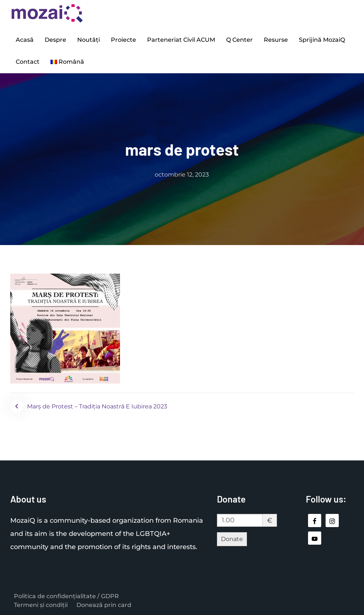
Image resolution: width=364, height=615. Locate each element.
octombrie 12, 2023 (182, 175)
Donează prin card (104, 605)
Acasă (25, 40)
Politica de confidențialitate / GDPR (66, 596)
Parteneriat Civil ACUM (181, 40)
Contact (28, 62)
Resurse (276, 40)
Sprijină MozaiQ (322, 40)
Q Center (239, 40)
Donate (232, 539)
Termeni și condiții (41, 605)
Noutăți (89, 40)
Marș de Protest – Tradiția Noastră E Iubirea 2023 (97, 406)
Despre (55, 40)
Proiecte (123, 40)
